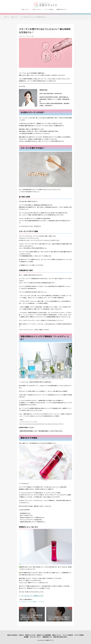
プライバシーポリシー (36, 637)
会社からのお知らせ (12, 635)
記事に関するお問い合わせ (60, 637)
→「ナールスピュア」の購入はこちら (31, 596)
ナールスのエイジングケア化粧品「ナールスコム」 (32, 602)
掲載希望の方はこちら (61, 9)
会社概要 (26, 637)
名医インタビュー (26, 9)
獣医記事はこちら (47, 637)
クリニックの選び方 (49, 9)
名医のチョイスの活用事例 (44, 635)
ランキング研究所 (79, 635)
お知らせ (21, 635)
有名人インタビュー (37, 9)
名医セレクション (57, 635)
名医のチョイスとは (30, 635)
